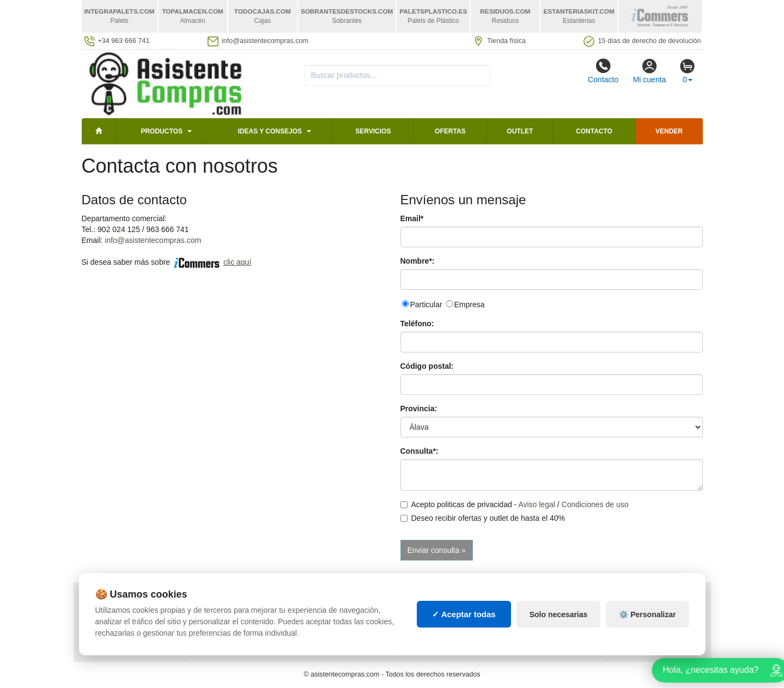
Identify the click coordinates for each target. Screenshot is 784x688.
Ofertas (450, 131)
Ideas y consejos (270, 131)
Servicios (373, 131)
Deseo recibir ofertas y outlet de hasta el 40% (483, 518)
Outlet (520, 131)
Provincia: (419, 409)
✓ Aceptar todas (464, 621)
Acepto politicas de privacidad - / (515, 504)
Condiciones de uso (595, 504)
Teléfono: (417, 324)
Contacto (603, 71)
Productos (161, 131)
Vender (669, 131)
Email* (412, 218)
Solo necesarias (559, 622)
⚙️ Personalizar (647, 622)
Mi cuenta (650, 71)
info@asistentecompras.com (153, 240)
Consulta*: (420, 451)
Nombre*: (418, 261)
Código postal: (427, 366)
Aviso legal (536, 504)
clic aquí (237, 262)
